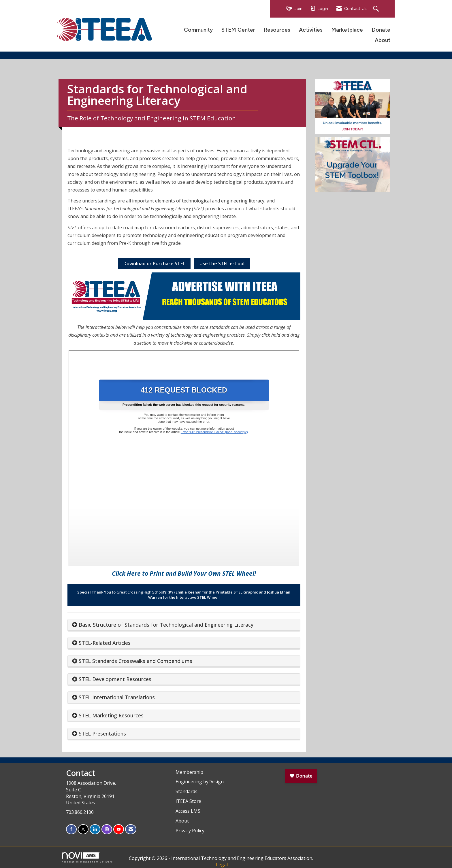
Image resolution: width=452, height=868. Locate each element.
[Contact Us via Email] (131, 829)
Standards (187, 791)
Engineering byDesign (200, 782)
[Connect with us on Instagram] (107, 829)
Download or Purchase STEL (154, 264)
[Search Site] (377, 9)
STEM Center (238, 30)
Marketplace (347, 30)
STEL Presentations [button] (102, 734)
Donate (381, 30)
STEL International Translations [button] (117, 697)
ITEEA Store (188, 801)
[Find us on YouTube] (119, 829)
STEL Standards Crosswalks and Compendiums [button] (135, 661)
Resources (277, 30)
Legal (222, 865)
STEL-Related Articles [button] (105, 643)
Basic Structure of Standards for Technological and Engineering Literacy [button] (166, 625)
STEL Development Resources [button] (115, 679)
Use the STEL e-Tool (222, 264)
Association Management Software (87, 857)
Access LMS (188, 811)
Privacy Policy (190, 831)
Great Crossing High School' (141, 592)
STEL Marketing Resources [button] (111, 715)
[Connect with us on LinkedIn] (95, 829)
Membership (189, 772)
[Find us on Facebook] (71, 829)
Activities (311, 30)
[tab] (184, 625)
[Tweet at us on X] (83, 829)
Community (198, 30)
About (383, 40)
